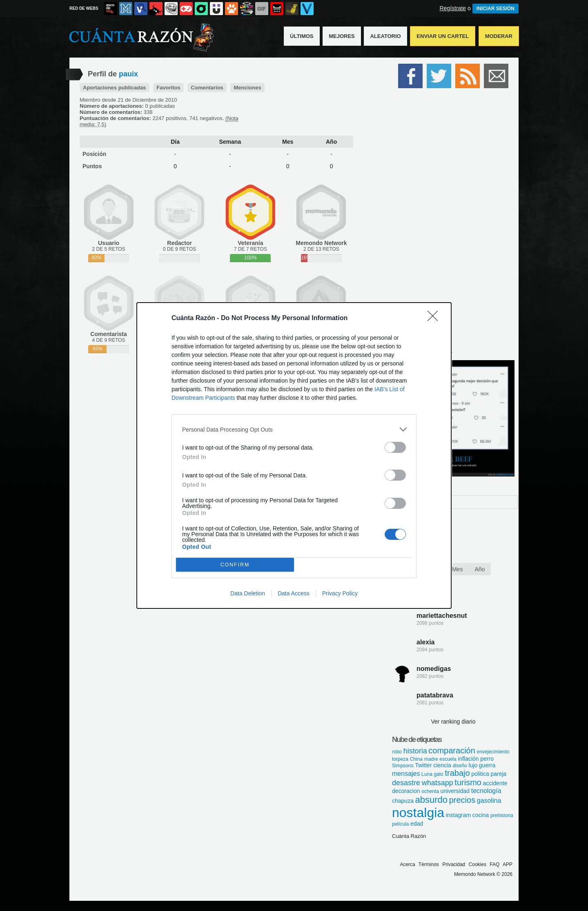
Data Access (294, 593)
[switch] (395, 447)
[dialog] (294, 455)
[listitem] (294, 429)
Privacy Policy (340, 593)
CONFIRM (235, 565)
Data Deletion (248, 593)
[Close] (435, 319)
